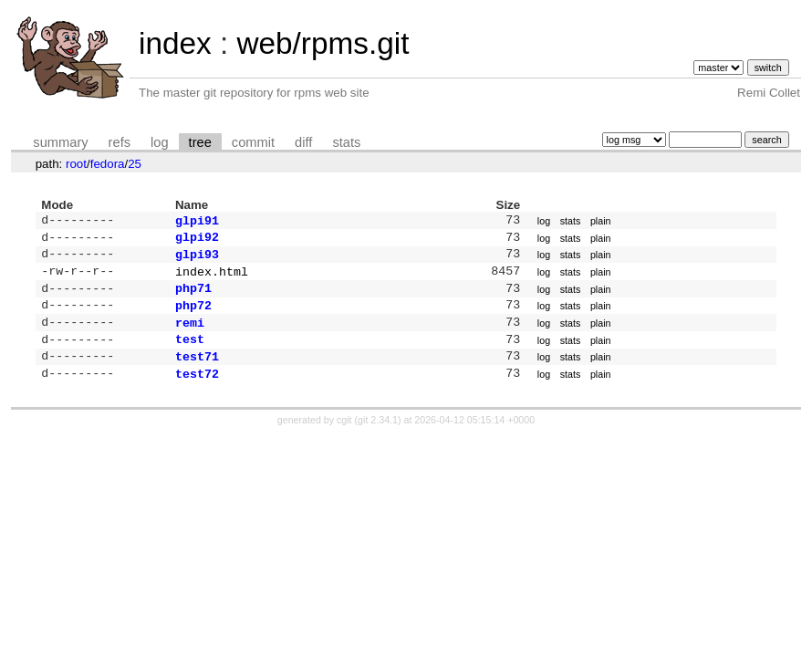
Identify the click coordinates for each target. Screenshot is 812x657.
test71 (197, 372)
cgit (346, 438)
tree (200, 142)
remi (190, 335)
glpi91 (197, 222)
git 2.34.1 (378, 438)
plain (601, 222)
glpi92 (197, 240)
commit (253, 142)
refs (120, 142)
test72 (197, 391)
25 (135, 164)
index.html (212, 278)
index (175, 43)
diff (303, 142)
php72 (193, 316)
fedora (108, 164)
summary (60, 142)
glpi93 (197, 259)
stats (346, 142)
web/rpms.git (323, 43)
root (76, 164)
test (190, 353)
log (160, 142)
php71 (193, 297)
